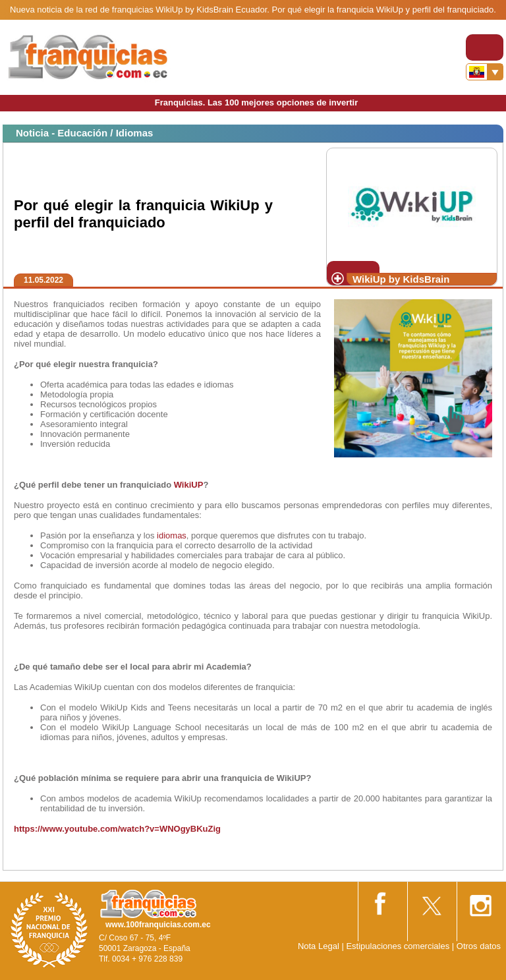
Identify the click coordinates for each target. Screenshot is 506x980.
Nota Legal (319, 946)
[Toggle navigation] (485, 47)
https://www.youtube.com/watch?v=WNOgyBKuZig (117, 829)
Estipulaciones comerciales (399, 946)
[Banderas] (485, 72)
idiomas (172, 535)
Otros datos (479, 946)
